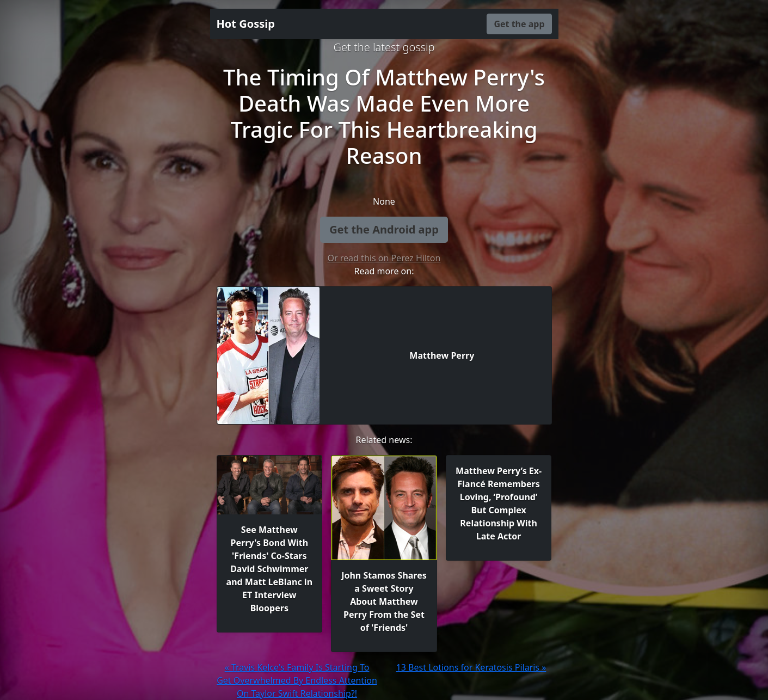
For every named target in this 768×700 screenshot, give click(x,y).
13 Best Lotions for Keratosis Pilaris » (471, 667)
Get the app (519, 24)
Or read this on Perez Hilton (384, 258)
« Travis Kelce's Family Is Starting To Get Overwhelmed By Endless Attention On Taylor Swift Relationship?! (297, 680)
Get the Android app (384, 229)
